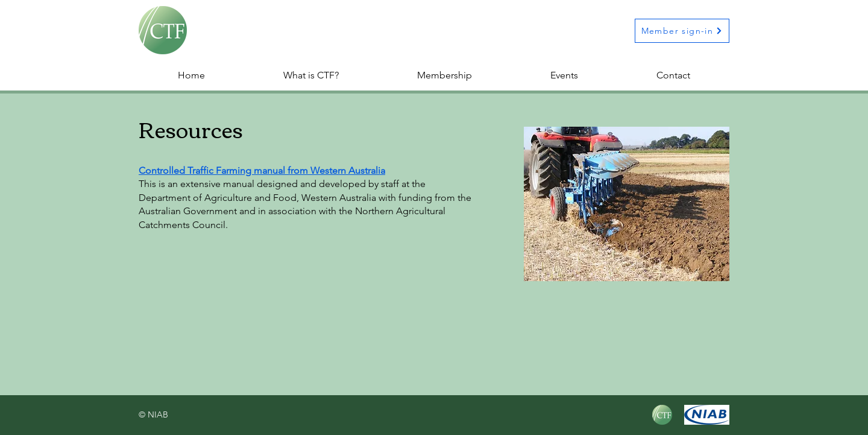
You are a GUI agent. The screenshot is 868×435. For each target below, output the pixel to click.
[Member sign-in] (682, 31)
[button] (445, 75)
